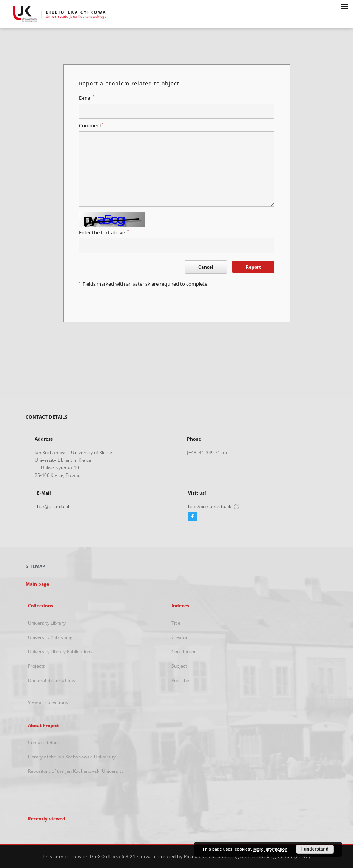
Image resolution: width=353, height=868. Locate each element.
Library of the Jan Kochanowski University (72, 757)
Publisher (181, 680)
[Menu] (344, 6)
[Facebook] (192, 517)
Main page (38, 584)
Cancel (206, 267)
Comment (91, 126)
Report (253, 267)
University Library (47, 623)
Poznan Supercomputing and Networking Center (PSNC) (247, 856)
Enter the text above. (104, 233)
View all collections (48, 702)
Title (176, 623)
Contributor (184, 652)
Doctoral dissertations (52, 680)
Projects (37, 666)
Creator (180, 637)
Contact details (44, 742)
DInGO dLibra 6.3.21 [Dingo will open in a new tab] (113, 856)
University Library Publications (60, 652)
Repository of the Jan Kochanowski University (76, 771)
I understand (315, 849)
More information (270, 849)
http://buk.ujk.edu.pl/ (214, 507)
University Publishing (50, 637)
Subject (179, 666)
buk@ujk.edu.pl (53, 507)
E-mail (87, 98)
